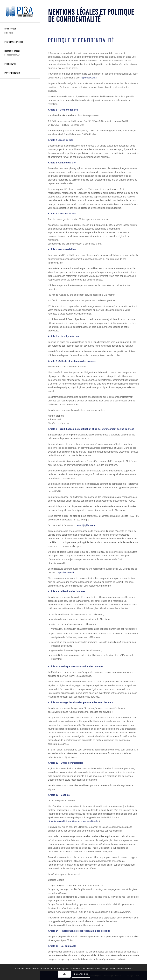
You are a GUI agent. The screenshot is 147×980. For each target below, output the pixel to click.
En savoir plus (81, 974)
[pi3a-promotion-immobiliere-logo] (20, 11)
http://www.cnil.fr (89, 78)
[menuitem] (20, 31)
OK (64, 974)
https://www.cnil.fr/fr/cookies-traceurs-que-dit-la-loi (73, 821)
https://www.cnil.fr (66, 573)
